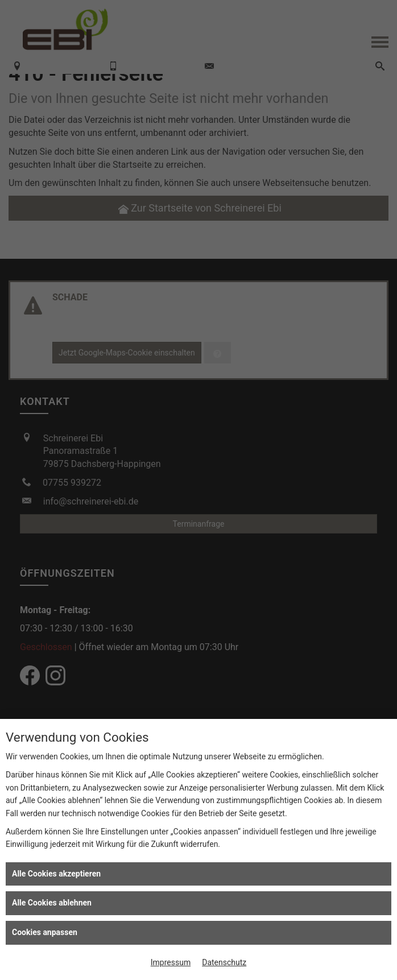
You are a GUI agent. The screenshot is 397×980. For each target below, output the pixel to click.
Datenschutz (224, 962)
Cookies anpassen (45, 932)
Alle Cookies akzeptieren (56, 874)
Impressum (171, 962)
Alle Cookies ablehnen (52, 903)
